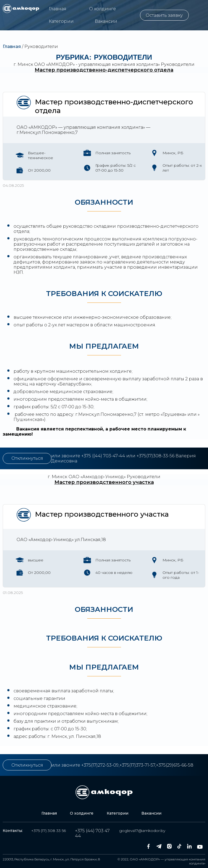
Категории (61, 21)
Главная (58, 9)
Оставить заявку (164, 15)
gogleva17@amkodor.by (142, 831)
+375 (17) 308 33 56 (48, 831)
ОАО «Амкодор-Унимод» (97, 477)
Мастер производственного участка (104, 482)
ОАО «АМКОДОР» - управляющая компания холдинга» (97, 64)
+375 (87, 456)
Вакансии (106, 21)
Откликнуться (27, 458)
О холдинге (103, 9)
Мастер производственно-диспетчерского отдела (104, 70)
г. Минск (23, 64)
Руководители (178, 64)
